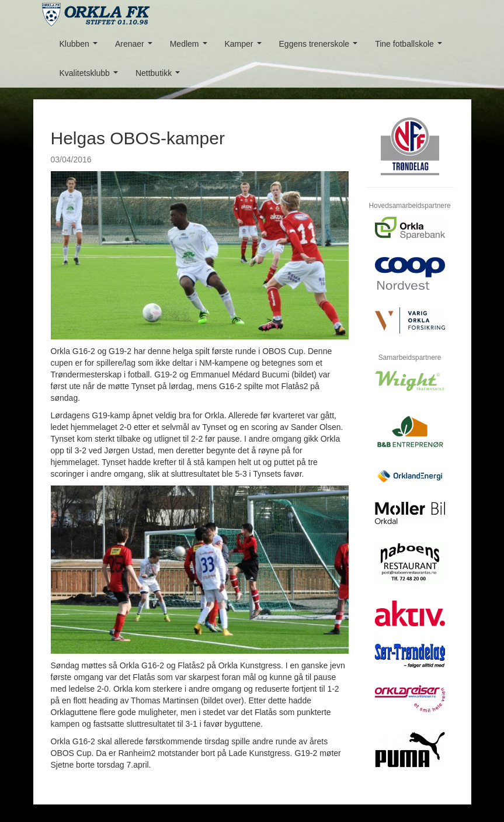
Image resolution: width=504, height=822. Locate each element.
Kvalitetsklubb (91, 76)
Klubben (81, 47)
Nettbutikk (160, 76)
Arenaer (136, 47)
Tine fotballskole (411, 47)
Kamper (246, 47)
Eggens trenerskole (321, 47)
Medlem (191, 47)
